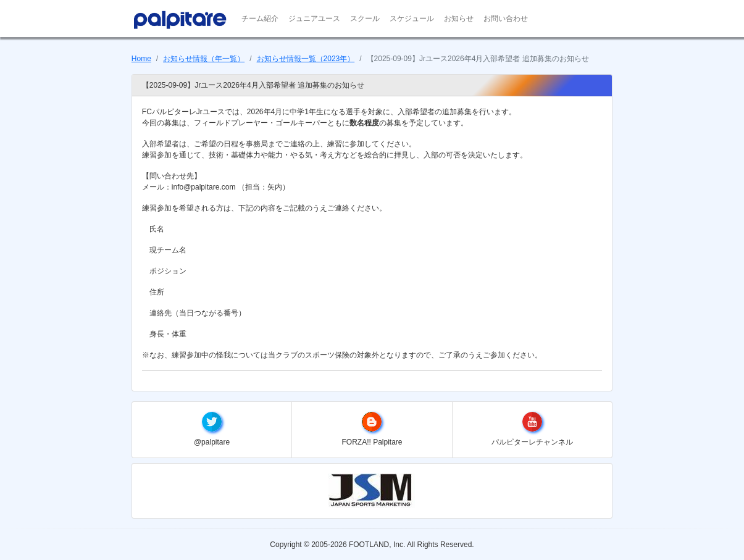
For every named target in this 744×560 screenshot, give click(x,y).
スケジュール (412, 19)
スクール (365, 19)
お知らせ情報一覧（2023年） (306, 59)
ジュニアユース (314, 19)
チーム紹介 (260, 19)
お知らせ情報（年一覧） (204, 59)
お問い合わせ (506, 19)
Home (141, 59)
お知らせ (459, 19)
